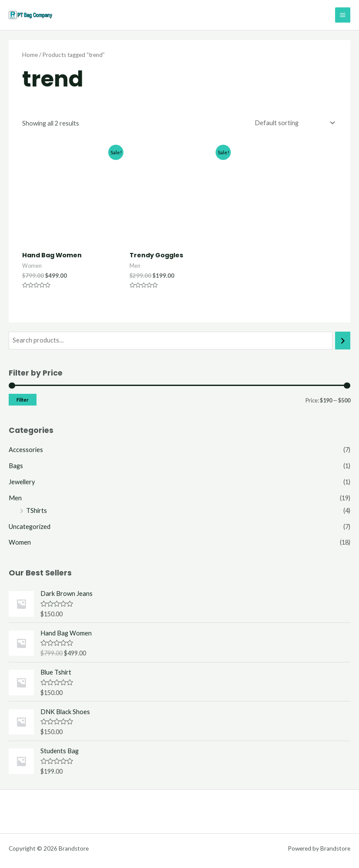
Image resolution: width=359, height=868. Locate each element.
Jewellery (22, 482)
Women (20, 542)
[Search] (343, 340)
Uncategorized (30, 527)
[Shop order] (293, 123)
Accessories (26, 450)
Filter (23, 400)
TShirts (37, 510)
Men (15, 498)
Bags (16, 466)
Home (30, 55)
